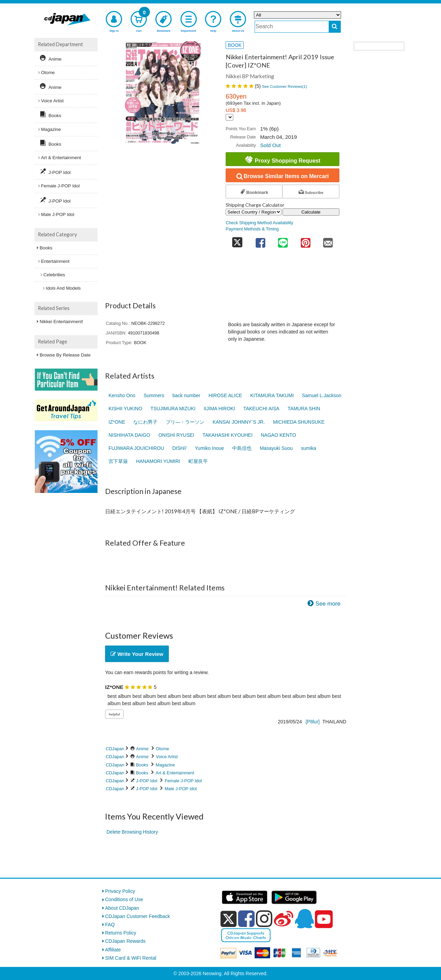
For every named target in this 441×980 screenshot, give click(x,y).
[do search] (335, 27)
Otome (163, 749)
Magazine (165, 765)
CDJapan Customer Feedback (137, 916)
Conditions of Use (124, 899)
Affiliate (113, 950)
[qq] (304, 919)
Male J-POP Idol (181, 789)
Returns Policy (121, 933)
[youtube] (324, 919)
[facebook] (246, 919)
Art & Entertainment (175, 773)
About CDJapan (122, 908)
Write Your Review (137, 654)
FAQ (110, 925)
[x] (229, 919)
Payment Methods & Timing (252, 229)
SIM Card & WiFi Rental (131, 958)
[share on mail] (328, 241)
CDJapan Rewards (125, 941)
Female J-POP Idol (183, 781)
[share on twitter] (237, 241)
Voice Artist (167, 757)
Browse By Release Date (65, 355)
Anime (142, 749)
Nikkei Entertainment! (61, 322)
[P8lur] (312, 722)
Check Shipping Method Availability (259, 223)
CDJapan (115, 749)
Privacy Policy (120, 891)
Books (142, 765)
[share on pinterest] (306, 241)
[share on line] (283, 241)
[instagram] (264, 919)
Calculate (311, 212)
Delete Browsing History (132, 832)
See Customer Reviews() (284, 86)
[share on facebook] (260, 241)
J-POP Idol (147, 781)
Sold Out (270, 145)
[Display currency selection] (229, 117)
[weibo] (284, 919)
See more (328, 604)
